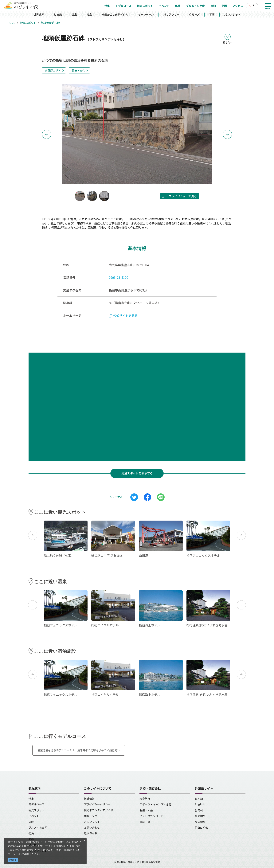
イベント (34, 816)
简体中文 (200, 822)
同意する (13, 860)
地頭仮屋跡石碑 (50, 23)
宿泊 (31, 833)
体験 (31, 822)
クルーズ (194, 14)
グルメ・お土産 (38, 827)
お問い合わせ (92, 827)
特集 (31, 799)
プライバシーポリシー (97, 804)
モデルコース (36, 804)
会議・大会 (146, 810)
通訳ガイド (91, 833)
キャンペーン (146, 14)
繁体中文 (200, 816)
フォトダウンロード (151, 816)
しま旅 (58, 14)
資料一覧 (145, 822)
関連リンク (91, 816)
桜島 (89, 14)
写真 (212, 14)
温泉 (74, 14)
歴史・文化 (78, 70)
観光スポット (28, 23)
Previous (47, 134)
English (200, 804)
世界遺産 (39, 14)
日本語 (199, 799)
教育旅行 (145, 799)
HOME (11, 23)
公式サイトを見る (123, 315)
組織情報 (89, 799)
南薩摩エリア (53, 70)
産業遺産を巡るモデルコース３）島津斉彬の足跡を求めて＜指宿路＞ (79, 750)
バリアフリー (171, 14)
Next (227, 134)
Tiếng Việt (201, 827)
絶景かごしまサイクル (115, 14)
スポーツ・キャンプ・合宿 (155, 804)
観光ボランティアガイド (98, 810)
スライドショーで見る (183, 196)
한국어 (199, 810)
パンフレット (232, 14)
